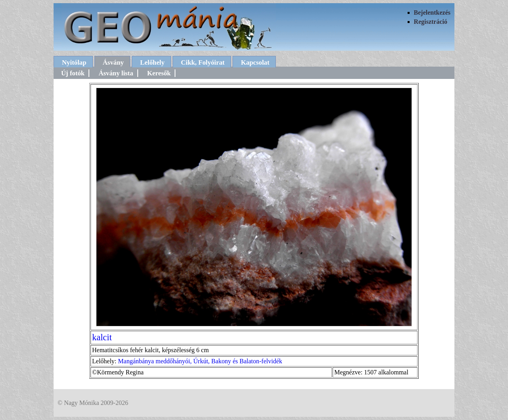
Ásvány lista (116, 73)
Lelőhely (152, 62)
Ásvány (113, 62)
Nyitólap (74, 62)
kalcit (102, 337)
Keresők (159, 73)
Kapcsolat (255, 62)
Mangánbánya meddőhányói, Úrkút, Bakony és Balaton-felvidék (200, 361)
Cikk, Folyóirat (203, 62)
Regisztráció (431, 22)
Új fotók (73, 73)
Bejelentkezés (432, 12)
